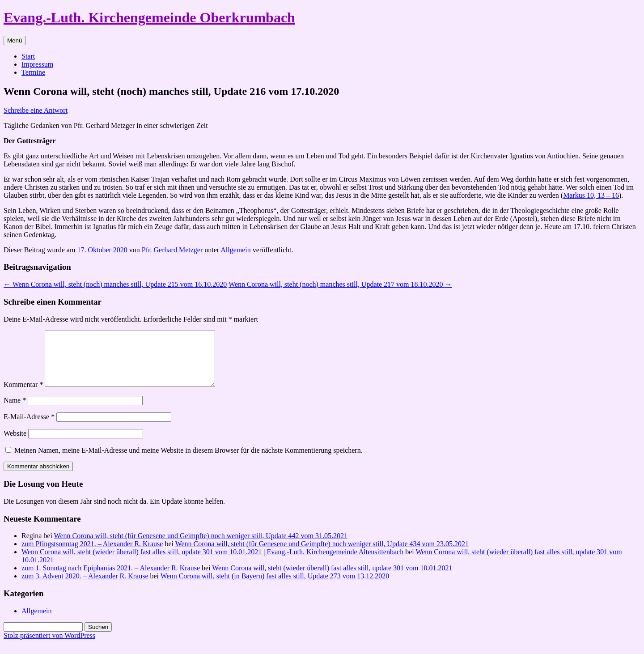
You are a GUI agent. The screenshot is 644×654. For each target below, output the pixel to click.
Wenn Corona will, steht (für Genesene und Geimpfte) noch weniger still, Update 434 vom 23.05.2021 (322, 554)
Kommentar (23, 395)
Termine (33, 72)
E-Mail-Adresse (29, 427)
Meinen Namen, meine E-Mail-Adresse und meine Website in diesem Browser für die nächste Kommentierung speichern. (189, 461)
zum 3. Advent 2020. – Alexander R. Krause (85, 587)
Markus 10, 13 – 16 (591, 195)
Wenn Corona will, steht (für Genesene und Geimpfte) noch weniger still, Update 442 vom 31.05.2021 (201, 546)
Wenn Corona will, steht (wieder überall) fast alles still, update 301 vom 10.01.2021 (332, 579)
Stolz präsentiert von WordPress (49, 646)
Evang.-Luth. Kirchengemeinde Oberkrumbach (149, 17)
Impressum (37, 64)
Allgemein (236, 250)
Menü (15, 40)
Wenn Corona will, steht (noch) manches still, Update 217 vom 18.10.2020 (340, 284)
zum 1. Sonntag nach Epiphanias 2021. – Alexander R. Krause (111, 579)
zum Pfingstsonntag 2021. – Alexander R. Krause (92, 554)
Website (15, 444)
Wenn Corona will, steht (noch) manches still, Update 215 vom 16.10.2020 (115, 284)
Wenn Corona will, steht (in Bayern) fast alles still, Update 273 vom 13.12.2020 (275, 587)
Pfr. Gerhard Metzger (172, 250)
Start (28, 56)
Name (15, 411)
